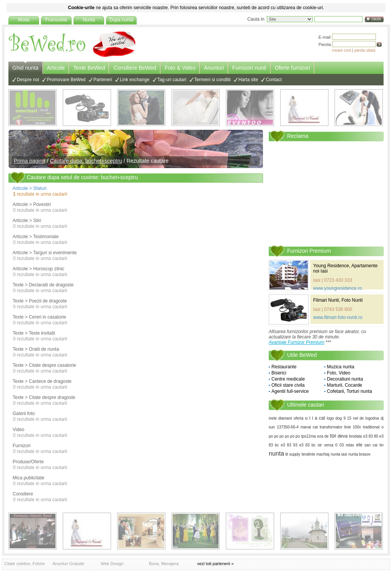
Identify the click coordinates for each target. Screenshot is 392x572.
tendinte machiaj (316, 454)
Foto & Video (180, 68)
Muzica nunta (341, 367)
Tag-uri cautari (172, 80)
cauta (376, 19)
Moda (24, 20)
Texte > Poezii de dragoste (40, 301)
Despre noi (28, 80)
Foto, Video (339, 373)
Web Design (112, 564)
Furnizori (22, 446)
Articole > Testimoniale (36, 237)
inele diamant (280, 418)
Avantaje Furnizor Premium (296, 342)
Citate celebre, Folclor (25, 564)
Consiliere (23, 494)
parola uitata (365, 50)
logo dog (334, 418)
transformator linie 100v (340, 427)
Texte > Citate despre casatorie (44, 365)
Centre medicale (288, 379)
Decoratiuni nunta (345, 379)
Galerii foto (24, 413)
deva (343, 436)
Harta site (248, 80)
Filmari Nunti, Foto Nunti (338, 300)
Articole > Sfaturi (29, 188)
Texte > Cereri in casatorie (39, 317)
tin (381, 445)
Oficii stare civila (288, 385)
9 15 (347, 418)
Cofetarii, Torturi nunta (350, 391)
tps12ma (309, 436)
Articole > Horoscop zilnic (38, 269)
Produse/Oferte (28, 462)
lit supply (293, 454)
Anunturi (214, 68)
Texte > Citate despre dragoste (44, 397)
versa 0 (331, 445)
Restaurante (284, 367)
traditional (371, 427)
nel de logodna (366, 418)
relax (350, 445)
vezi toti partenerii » (215, 564)
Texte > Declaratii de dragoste (43, 285)
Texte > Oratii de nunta (36, 349)
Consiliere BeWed (135, 68)
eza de (323, 436)
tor (333, 436)
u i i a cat (315, 418)
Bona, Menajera (164, 564)
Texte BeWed (89, 68)
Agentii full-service (290, 391)
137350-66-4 (288, 427)
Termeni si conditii (212, 80)
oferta (299, 418)
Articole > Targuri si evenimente (45, 253)
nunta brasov (359, 454)
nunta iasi (339, 454)
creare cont (341, 50)
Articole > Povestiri (32, 204)
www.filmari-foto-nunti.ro (338, 317)
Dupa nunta (121, 20)
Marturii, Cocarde (345, 385)
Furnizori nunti (249, 68)
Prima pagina (30, 161)
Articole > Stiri (27, 221)
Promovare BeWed (66, 80)
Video (18, 430)
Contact (274, 80)
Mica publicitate (29, 478)
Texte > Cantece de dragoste (42, 381)
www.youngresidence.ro (337, 288)
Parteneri (103, 80)
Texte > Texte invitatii (34, 333)
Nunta (89, 20)
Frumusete (56, 20)
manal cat (309, 427)
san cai (371, 445)
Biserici (279, 373)
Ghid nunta (25, 68)
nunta (276, 454)
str (320, 445)
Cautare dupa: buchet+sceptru (86, 161)
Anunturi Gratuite (68, 564)
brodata (355, 436)
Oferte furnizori (293, 68)
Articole (56, 68)
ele (359, 445)
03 (342, 445)
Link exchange (135, 80)
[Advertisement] (326, 193)
